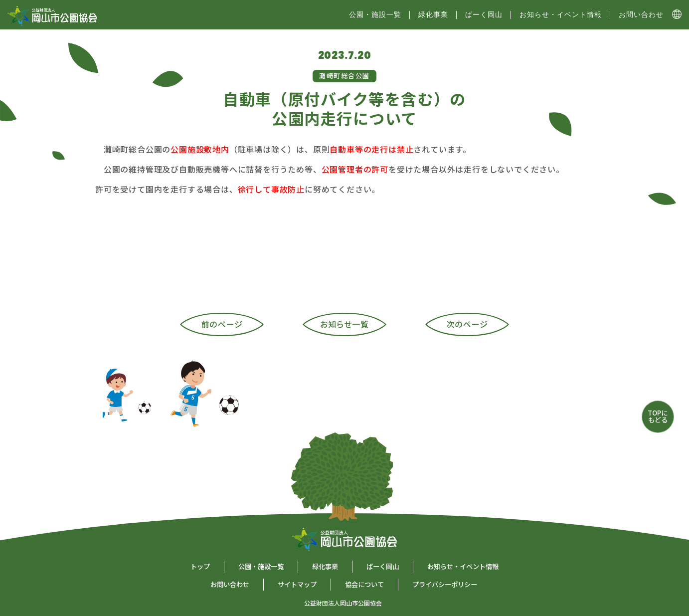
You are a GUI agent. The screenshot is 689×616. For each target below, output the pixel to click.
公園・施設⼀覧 (375, 14)
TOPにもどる (658, 416)
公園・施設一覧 (261, 566)
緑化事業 (433, 14)
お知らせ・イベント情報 (561, 14)
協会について (364, 584)
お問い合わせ (641, 14)
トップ (200, 566)
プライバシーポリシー (445, 584)
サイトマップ (297, 584)
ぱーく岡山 (484, 14)
